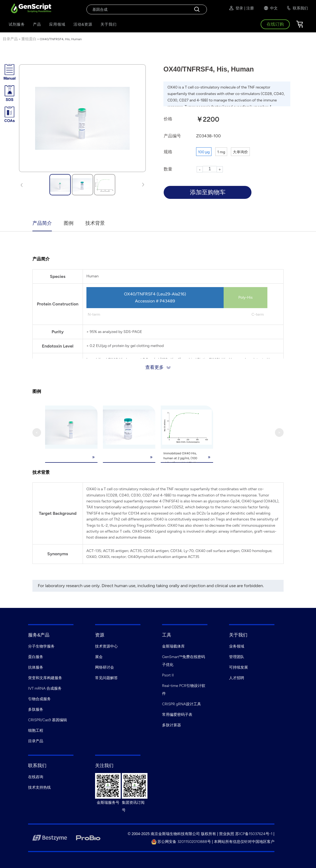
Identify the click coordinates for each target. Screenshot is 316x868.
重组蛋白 (29, 39)
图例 (69, 223)
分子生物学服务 (41, 646)
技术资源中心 (106, 646)
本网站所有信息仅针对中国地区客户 (244, 841)
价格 (168, 119)
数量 (168, 169)
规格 (168, 152)
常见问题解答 (106, 678)
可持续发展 (238, 667)
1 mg (221, 152)
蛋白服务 (36, 657)
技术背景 (95, 223)
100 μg (204, 152)
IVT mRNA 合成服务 (45, 688)
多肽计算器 (172, 725)
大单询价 (240, 152)
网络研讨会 (105, 667)
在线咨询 (36, 777)
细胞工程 (36, 730)
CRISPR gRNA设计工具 (181, 704)
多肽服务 (36, 709)
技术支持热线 (39, 787)
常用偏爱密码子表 (177, 714)
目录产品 (10, 39)
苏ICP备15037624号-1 (254, 834)
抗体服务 (36, 667)
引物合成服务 (39, 699)
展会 (99, 657)
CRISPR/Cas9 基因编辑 (48, 720)
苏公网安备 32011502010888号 (181, 841)
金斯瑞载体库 (173, 646)
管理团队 (237, 657)
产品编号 (172, 136)
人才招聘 (237, 678)
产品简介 (42, 223)
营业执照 (227, 834)
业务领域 (237, 646)
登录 (236, 8)
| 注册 (249, 8)
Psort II (168, 675)
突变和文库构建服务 (45, 678)
